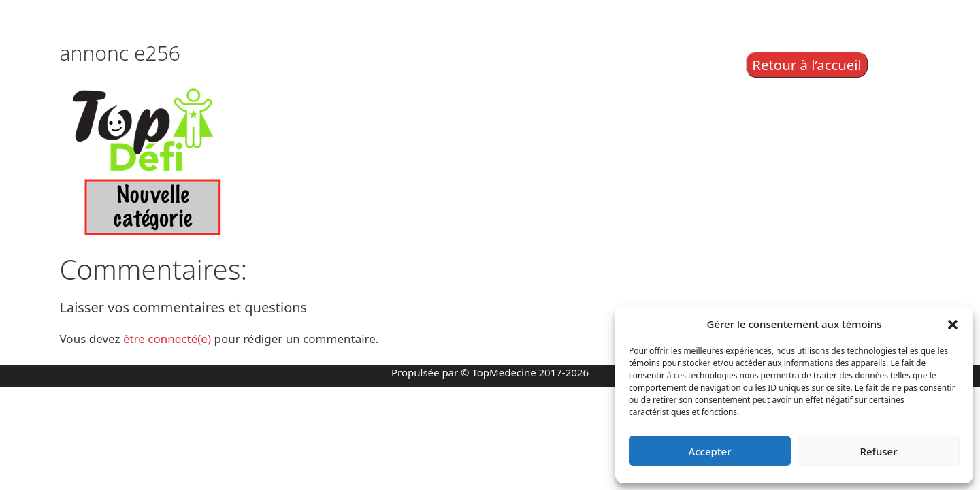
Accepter (709, 451)
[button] (953, 324)
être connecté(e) (167, 339)
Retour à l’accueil (807, 65)
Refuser (878, 451)
